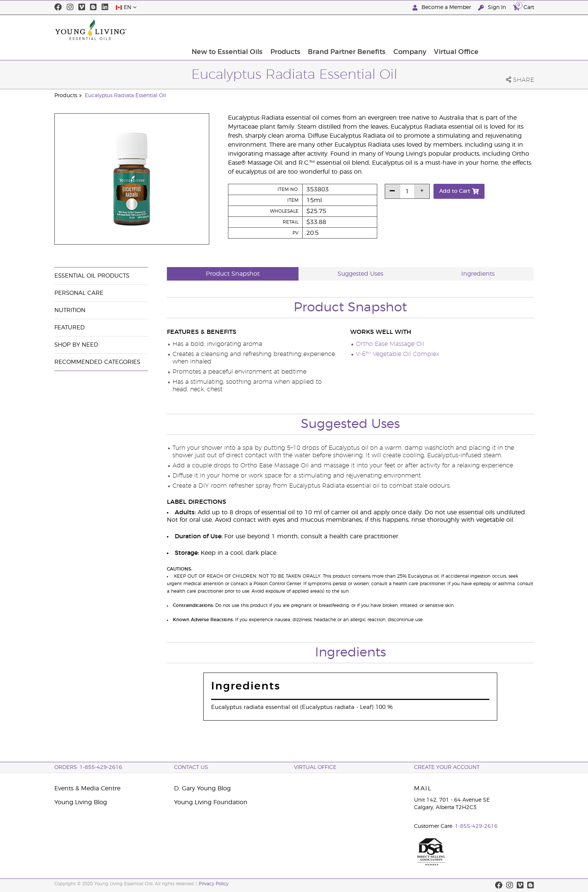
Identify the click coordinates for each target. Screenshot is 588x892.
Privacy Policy (214, 884)
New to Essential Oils (276, 30)
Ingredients (478, 274)
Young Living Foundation (211, 802)
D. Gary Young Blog (202, 788)
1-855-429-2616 (476, 826)
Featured (70, 328)
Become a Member (442, 8)
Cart (523, 7)
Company (460, 30)
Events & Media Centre (87, 788)
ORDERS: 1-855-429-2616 (88, 767)
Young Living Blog (81, 802)
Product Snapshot (233, 274)
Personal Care (79, 293)
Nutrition (70, 310)
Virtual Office (508, 30)
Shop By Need (76, 345)
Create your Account (447, 767)
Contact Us (191, 767)
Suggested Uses (360, 274)
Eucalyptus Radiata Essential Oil (125, 96)
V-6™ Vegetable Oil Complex (397, 354)
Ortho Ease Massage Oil (390, 344)
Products (335, 30)
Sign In (493, 8)
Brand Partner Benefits (397, 30)
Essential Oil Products (92, 276)
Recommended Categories (97, 362)
